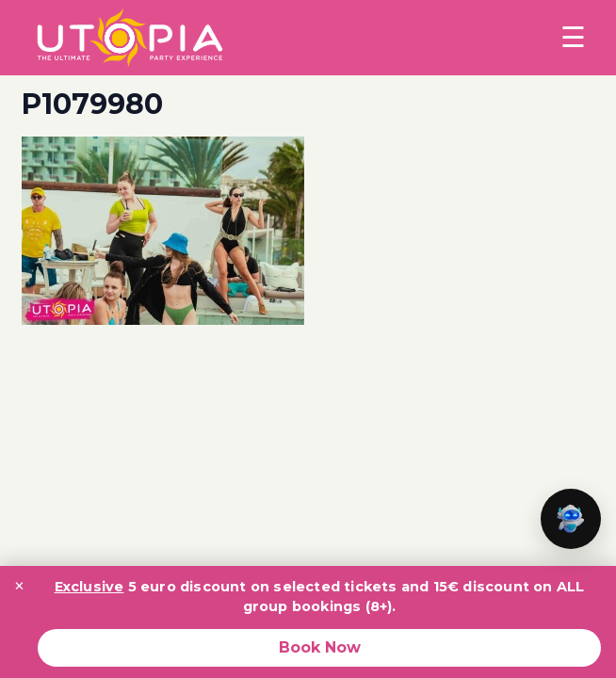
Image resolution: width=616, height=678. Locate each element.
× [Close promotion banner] (19, 586)
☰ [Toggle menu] (573, 37)
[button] (571, 519)
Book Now (320, 647)
